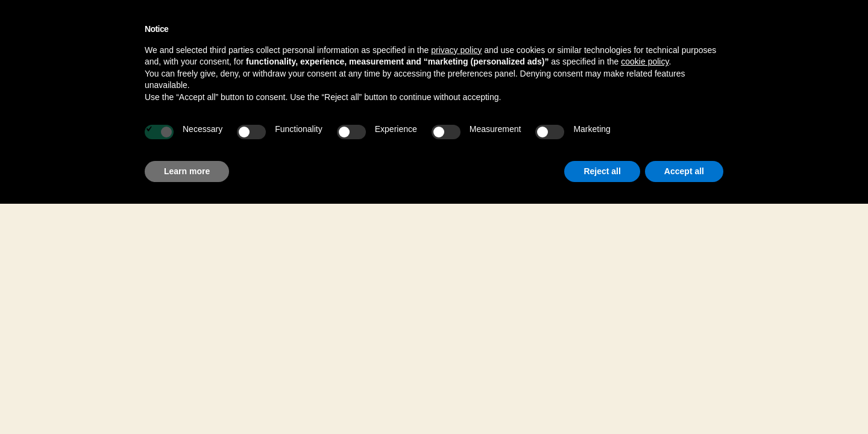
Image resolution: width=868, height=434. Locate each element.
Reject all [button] (602, 171)
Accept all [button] (684, 171)
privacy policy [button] (456, 50)
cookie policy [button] (645, 61)
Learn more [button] (187, 171)
